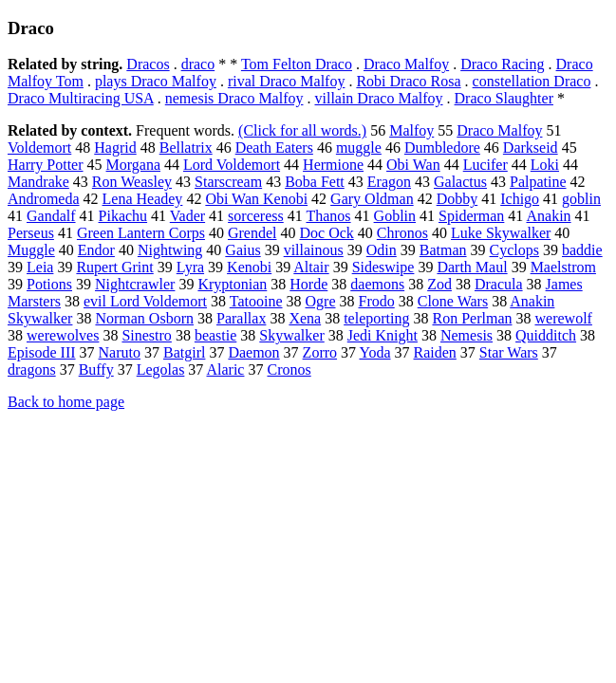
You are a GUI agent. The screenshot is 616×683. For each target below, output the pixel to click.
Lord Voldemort (232, 165)
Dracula (499, 284)
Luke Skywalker (501, 233)
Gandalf (51, 216)
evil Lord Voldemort (145, 301)
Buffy (96, 369)
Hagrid (115, 148)
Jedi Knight (383, 335)
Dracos (148, 64)
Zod (439, 284)
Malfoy (411, 130)
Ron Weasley (132, 182)
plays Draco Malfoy (156, 81)
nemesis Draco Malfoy (234, 98)
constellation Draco (532, 81)
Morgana (133, 165)
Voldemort (39, 148)
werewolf (563, 318)
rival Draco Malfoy (287, 81)
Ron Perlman (472, 318)
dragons (32, 369)
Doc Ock (326, 233)
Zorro (320, 352)
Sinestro (146, 335)
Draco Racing (502, 64)
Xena (305, 318)
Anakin (548, 216)
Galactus (460, 182)
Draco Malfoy (406, 64)
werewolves (63, 335)
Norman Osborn (144, 318)
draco (198, 64)
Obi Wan (413, 165)
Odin (382, 250)
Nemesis (467, 335)
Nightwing (170, 250)
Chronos (402, 233)
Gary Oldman (372, 199)
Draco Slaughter (504, 98)
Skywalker (291, 335)
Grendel (252, 233)
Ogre (321, 301)
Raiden (435, 352)
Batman (443, 250)
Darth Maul (472, 267)
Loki (545, 165)
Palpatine (538, 182)
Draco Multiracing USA (81, 98)
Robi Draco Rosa (408, 81)
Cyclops (514, 250)
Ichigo (520, 199)
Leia (40, 267)
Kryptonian (232, 284)
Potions (49, 284)
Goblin (395, 216)
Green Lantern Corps (141, 233)
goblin (581, 199)
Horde (308, 284)
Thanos (328, 216)
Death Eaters (274, 148)
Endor (96, 250)
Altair (311, 267)
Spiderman (471, 216)
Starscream (228, 182)
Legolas (161, 369)
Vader (187, 216)
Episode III (42, 352)
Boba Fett (315, 182)
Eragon (389, 182)
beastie (215, 335)
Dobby (457, 199)
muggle (359, 148)
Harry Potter (46, 165)
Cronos (289, 369)
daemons (377, 284)
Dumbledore (442, 148)
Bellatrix (186, 148)
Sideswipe (383, 267)
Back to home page (66, 402)
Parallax (241, 318)
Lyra (190, 267)
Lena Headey (143, 199)
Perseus (31, 233)
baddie (582, 250)
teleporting (376, 318)
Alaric (225, 369)
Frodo (377, 301)
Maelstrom (563, 267)
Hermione (333, 165)
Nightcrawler (135, 284)
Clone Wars (453, 301)
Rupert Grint (114, 267)
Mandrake (38, 182)
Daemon (253, 352)
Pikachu (123, 216)
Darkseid (531, 148)
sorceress (256, 216)
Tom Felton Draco (297, 64)
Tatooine (256, 301)
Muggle (31, 250)
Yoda (374, 352)
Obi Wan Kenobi (256, 199)
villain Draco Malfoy (378, 98)
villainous (314, 250)
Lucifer (485, 165)
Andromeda (44, 199)
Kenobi (249, 267)
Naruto (120, 352)
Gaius (243, 250)
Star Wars (509, 352)
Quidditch (546, 335)
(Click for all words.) (302, 130)
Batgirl (184, 352)
